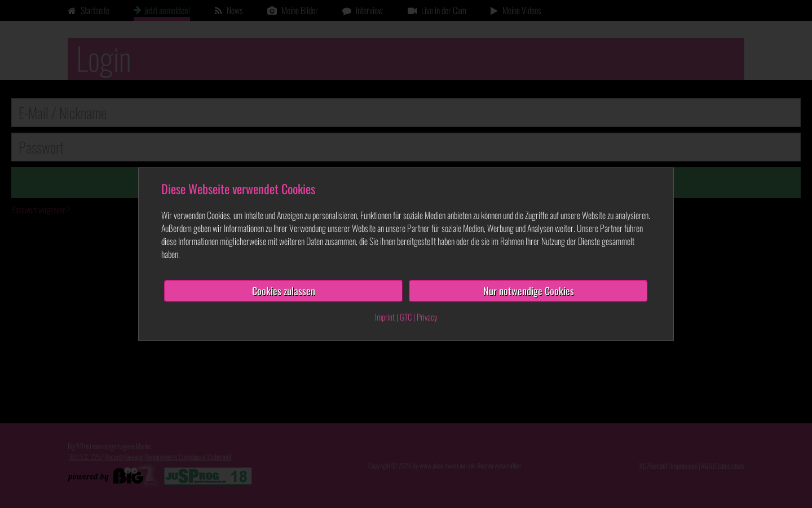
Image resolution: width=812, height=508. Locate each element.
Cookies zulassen (284, 291)
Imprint (385, 317)
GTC (406, 317)
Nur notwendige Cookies (529, 291)
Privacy (427, 317)
